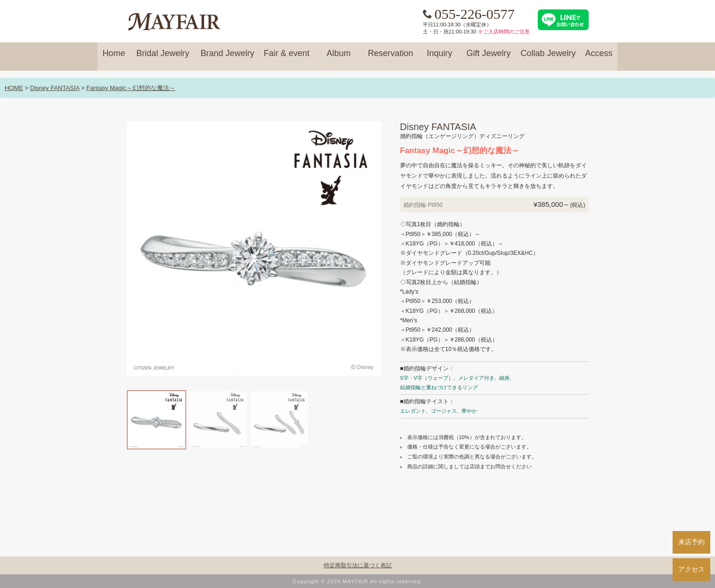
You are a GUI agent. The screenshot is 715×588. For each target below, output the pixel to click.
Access (599, 57)
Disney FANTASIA (55, 88)
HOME (14, 88)
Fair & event (286, 57)
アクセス (691, 569)
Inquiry (440, 57)
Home (114, 57)
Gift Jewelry (489, 57)
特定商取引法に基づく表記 (358, 565)
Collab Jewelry (548, 57)
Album (338, 57)
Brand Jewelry (227, 57)
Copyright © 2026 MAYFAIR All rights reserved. (357, 581)
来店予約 (691, 542)
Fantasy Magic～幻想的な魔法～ (131, 88)
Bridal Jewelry (163, 57)
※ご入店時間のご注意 (504, 32)
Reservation (390, 57)
